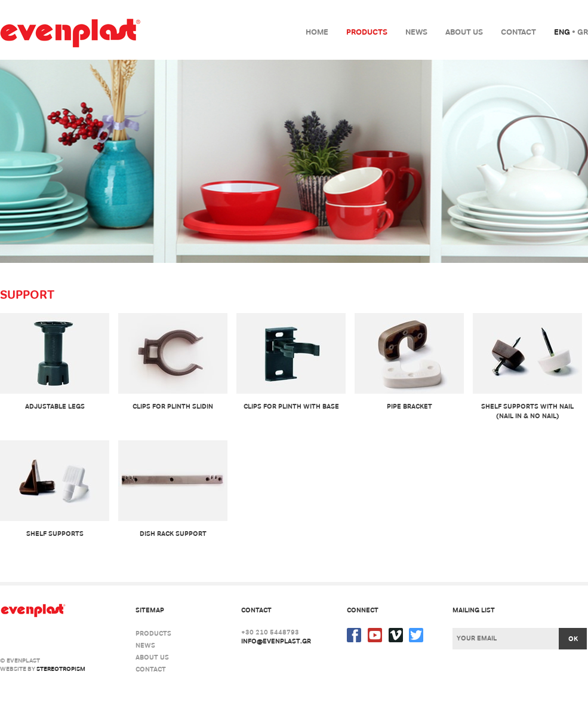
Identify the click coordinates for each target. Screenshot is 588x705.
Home (317, 32)
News (416, 32)
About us (464, 32)
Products (367, 32)
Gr (583, 32)
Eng (562, 32)
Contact (518, 32)
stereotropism (61, 669)
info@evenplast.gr (276, 641)
